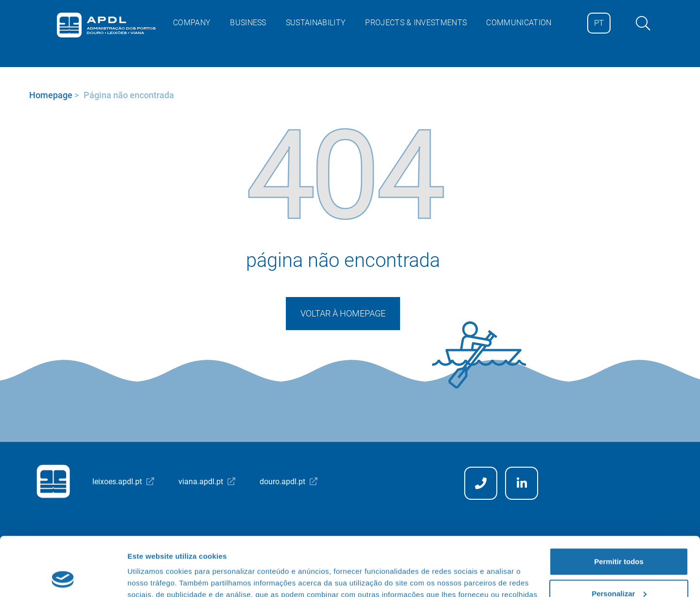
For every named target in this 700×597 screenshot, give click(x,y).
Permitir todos (619, 506)
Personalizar (619, 538)
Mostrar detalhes (157, 578)
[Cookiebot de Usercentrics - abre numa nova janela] (63, 578)
